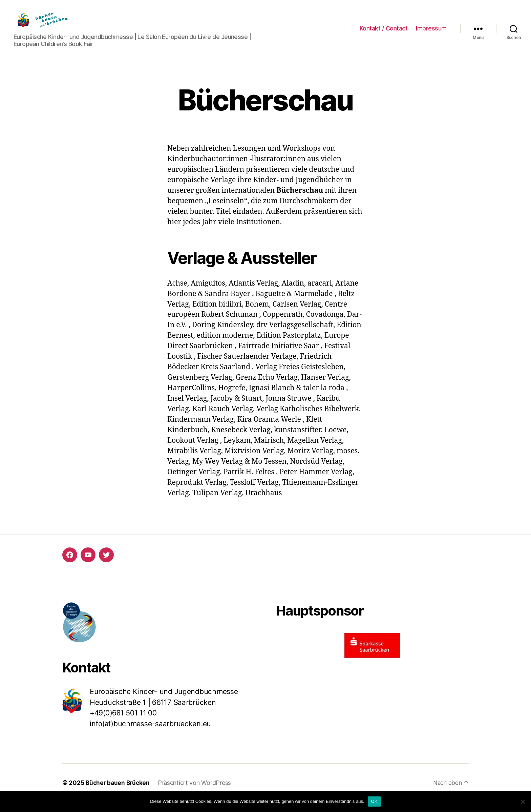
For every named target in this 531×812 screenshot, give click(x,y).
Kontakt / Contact (384, 33)
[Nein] (523, 801)
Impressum (431, 33)
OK (374, 801)
